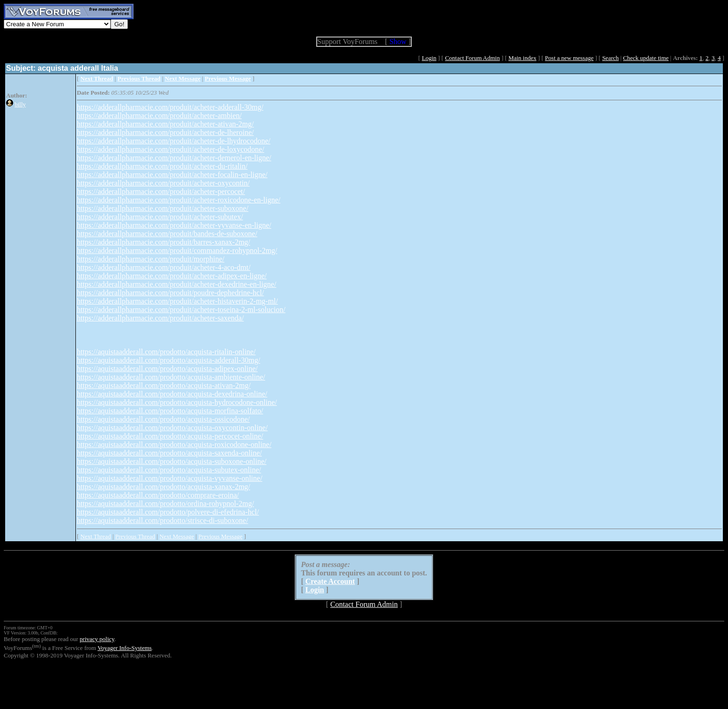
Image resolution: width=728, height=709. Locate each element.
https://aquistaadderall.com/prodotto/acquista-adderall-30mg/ (168, 360)
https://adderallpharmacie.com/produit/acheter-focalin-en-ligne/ (172, 175)
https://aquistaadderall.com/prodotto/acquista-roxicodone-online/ (174, 444)
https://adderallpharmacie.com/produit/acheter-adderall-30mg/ (170, 107)
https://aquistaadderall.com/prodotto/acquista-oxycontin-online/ (172, 428)
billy (20, 104)
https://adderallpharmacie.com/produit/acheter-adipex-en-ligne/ (172, 276)
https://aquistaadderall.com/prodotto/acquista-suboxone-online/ (172, 461)
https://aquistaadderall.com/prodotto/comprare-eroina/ (158, 495)
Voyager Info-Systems (125, 648)
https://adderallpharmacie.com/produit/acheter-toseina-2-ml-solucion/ (181, 310)
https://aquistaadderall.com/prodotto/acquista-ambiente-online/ (171, 377)
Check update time (646, 58)
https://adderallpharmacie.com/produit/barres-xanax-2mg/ (163, 242)
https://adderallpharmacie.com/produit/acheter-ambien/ (159, 116)
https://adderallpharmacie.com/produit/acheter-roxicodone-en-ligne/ (179, 200)
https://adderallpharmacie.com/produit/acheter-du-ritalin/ (162, 166)
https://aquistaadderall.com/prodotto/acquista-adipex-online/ (167, 369)
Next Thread (96, 536)
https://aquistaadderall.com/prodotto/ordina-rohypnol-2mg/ (165, 504)
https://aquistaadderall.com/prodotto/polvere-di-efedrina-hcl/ (168, 512)
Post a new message (569, 58)
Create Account (330, 581)
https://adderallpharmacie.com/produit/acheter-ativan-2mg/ (165, 124)
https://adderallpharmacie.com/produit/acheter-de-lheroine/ (165, 132)
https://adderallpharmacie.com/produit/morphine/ (151, 259)
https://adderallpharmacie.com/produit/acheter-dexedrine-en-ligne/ (177, 284)
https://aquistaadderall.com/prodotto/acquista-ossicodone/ (163, 419)
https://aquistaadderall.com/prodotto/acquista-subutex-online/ (169, 470)
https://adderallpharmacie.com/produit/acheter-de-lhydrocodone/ (174, 141)
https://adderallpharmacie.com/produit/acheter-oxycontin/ (163, 183)
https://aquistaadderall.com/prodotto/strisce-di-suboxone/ (163, 520)
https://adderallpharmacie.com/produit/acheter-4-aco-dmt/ (164, 267)
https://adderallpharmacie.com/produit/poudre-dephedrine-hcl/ (170, 293)
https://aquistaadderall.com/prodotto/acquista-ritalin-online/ (166, 352)
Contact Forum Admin (472, 58)
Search (610, 58)
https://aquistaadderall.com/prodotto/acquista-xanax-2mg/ (163, 487)
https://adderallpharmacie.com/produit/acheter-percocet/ (161, 191)
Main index (522, 58)
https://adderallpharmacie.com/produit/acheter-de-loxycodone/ (171, 149)
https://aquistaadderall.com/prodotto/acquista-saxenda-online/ (169, 453)
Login (429, 58)
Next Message (177, 536)
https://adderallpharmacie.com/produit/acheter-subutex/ (160, 217)
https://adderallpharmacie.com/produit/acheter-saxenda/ (160, 318)
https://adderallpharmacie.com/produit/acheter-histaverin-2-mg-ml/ (177, 301)
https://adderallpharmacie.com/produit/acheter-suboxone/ (163, 208)
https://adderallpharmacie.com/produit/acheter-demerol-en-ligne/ (174, 158)
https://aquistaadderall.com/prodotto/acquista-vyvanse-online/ (170, 478)
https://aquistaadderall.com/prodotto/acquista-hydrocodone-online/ (177, 402)
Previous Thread (135, 536)
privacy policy (97, 639)
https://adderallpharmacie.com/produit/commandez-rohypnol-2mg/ (177, 250)
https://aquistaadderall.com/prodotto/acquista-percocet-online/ (170, 436)
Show (398, 41)
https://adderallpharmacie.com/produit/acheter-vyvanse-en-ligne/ (174, 225)
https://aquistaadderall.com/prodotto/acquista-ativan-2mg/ (164, 385)
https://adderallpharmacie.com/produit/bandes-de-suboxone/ (167, 234)
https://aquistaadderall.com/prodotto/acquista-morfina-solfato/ (170, 411)
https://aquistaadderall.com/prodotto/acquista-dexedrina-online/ (172, 394)
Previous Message (220, 536)
